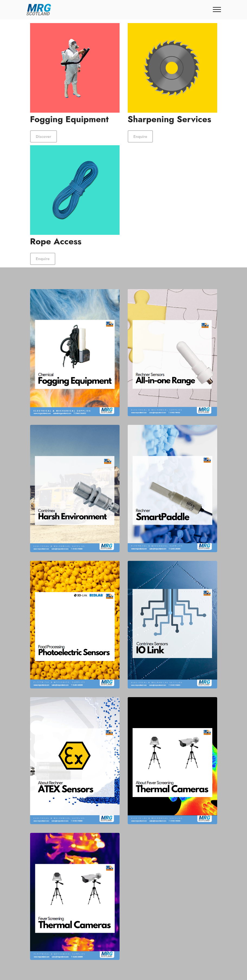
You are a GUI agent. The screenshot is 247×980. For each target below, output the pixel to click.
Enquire (139, 136)
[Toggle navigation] (217, 10)
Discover (43, 136)
